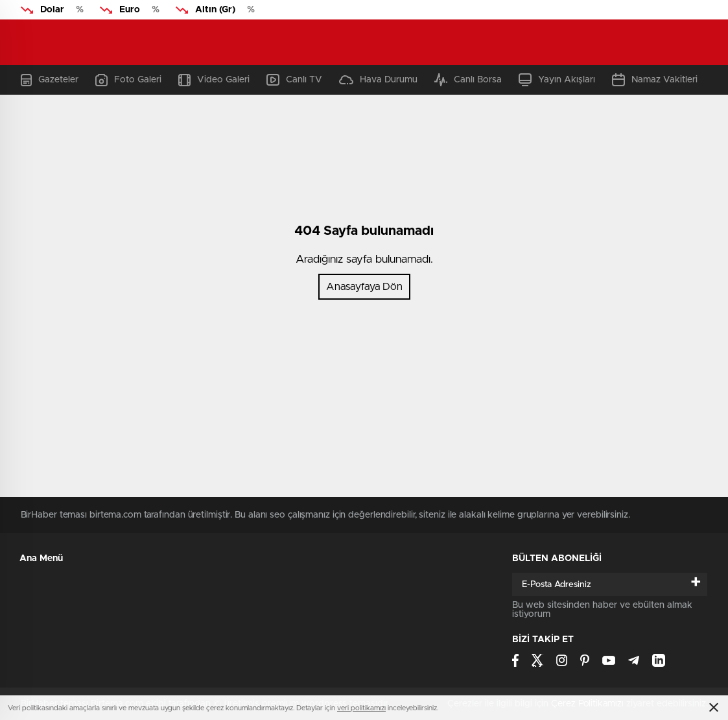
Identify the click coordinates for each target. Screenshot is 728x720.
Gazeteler (50, 80)
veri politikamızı (361, 708)
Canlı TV (294, 80)
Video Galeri (214, 80)
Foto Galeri (128, 80)
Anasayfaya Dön (364, 287)
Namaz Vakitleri (655, 80)
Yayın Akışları (557, 80)
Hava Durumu (378, 80)
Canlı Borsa (468, 80)
